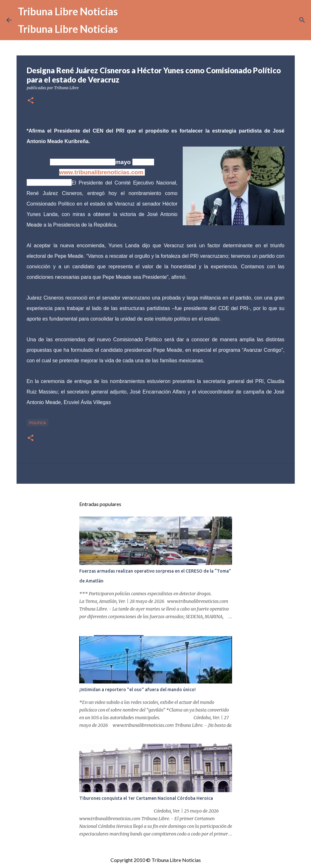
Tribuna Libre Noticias (68, 11)
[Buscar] (302, 20)
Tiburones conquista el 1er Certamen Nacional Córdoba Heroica (146, 798)
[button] (31, 101)
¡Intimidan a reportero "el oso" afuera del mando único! (138, 690)
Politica (38, 423)
